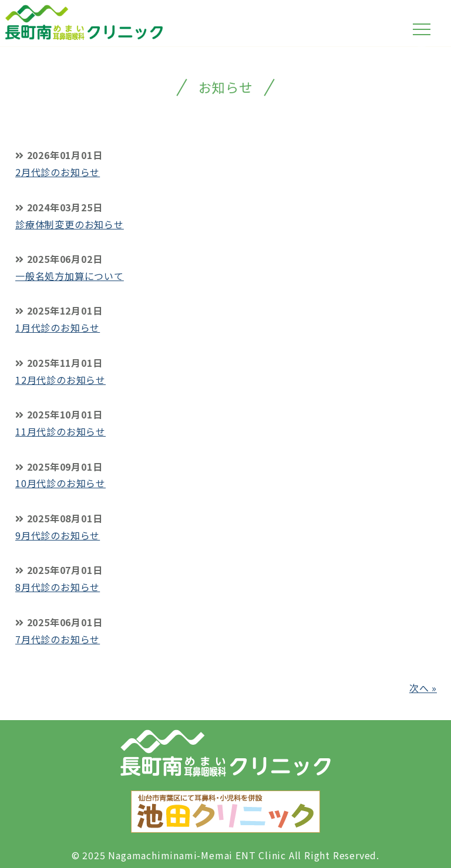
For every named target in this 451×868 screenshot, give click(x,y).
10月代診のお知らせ (60, 483)
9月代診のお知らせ (58, 535)
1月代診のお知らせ (58, 327)
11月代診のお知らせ (60, 431)
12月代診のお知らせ (60, 380)
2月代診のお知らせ (58, 172)
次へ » (423, 688)
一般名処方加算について (70, 276)
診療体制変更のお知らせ (70, 224)
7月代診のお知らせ (58, 639)
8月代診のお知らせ (58, 587)
